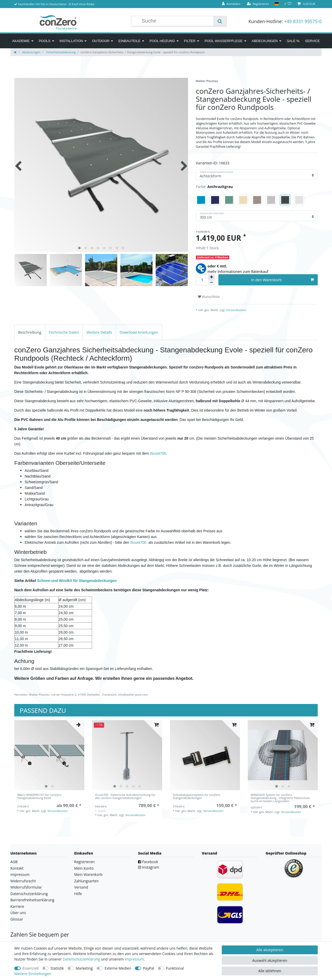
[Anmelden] (231, 4)
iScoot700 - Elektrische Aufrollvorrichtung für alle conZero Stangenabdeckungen (125, 797)
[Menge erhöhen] (211, 277)
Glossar (17, 919)
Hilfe (78, 894)
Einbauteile (130, 41)
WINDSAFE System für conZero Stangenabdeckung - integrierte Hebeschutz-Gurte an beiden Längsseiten (281, 798)
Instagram (149, 867)
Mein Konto (84, 868)
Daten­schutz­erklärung (81, 959)
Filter (190, 41)
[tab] (30, 332)
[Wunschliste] (288, 4)
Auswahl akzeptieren (270, 960)
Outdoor (101, 41)
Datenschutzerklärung (29, 894)
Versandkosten (236, 310)
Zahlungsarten (86, 881)
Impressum (20, 874)
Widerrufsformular (26, 887)
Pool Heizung (162, 41)
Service (312, 41)
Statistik (57, 968)
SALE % (293, 41)
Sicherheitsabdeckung (60, 52)
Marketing (84, 968)
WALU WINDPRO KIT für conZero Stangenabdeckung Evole (39, 797)
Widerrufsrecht (23, 881)
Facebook (148, 862)
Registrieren (84, 862)
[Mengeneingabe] (202, 280)
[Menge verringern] (211, 283)
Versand (81, 887)
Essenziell (31, 968)
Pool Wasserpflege (224, 41)
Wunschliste (209, 297)
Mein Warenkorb (88, 874)
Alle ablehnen (270, 971)
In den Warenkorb (282, 280)
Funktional (175, 968)
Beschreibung (30, 332)
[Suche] (220, 21)
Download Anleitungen (139, 332)
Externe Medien (118, 968)
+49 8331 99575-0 (303, 21)
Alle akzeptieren (270, 950)
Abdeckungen (265, 41)
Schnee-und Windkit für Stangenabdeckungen (77, 581)
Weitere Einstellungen (33, 974)
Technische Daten (64, 332)
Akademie (21, 41)
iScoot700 (158, 453)
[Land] (277, 4)
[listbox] (49, 755)
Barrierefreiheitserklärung (32, 900)
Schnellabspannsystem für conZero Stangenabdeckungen (196, 797)
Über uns (18, 913)
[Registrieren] (258, 4)
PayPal (148, 968)
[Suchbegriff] (176, 21)
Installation (71, 41)
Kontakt (17, 868)
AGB (14, 862)
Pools (44, 41)
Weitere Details (99, 332)
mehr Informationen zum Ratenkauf (238, 271)
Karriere (17, 906)
